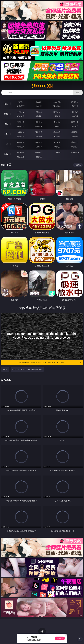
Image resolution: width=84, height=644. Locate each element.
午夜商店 (39, 152)
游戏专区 (75, 102)
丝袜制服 (39, 116)
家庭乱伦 (39, 142)
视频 (6, 114)
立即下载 (60, 638)
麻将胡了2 (21, 106)
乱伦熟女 (57, 126)
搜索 (78, 92)
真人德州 (39, 102)
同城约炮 (21, 152)
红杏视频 (21, 157)
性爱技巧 (75, 147)
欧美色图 (57, 132)
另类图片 (75, 136)
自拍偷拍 (39, 112)
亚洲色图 (39, 132)
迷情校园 (21, 147)
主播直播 (57, 116)
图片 (6, 134)
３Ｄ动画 (75, 112)
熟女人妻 (21, 116)
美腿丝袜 (21, 136)
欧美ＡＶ (57, 112)
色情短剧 (39, 157)
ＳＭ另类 (75, 116)
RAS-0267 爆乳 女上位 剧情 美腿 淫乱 (27, 369)
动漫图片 (75, 132)
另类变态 (75, 126)
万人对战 (57, 102)
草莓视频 (57, 152)
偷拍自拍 (39, 122)
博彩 (6, 104)
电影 (6, 124)
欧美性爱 (75, 122)
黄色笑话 (57, 147)
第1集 (5, 369)
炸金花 (39, 106)
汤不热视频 (75, 152)
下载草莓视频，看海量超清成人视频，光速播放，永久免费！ (50, 363)
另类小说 (39, 147)
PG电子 (21, 102)
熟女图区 (57, 136)
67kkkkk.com (42, 86)
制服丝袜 (21, 126)
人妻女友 (57, 142)
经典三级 (39, 126)
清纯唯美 (39, 136)
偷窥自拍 (21, 132)
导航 (6, 154)
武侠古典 (75, 142)
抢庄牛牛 (75, 106)
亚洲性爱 (21, 122)
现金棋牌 (57, 106)
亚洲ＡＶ (21, 112)
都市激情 (21, 142)
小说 (6, 144)
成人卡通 (57, 122)
